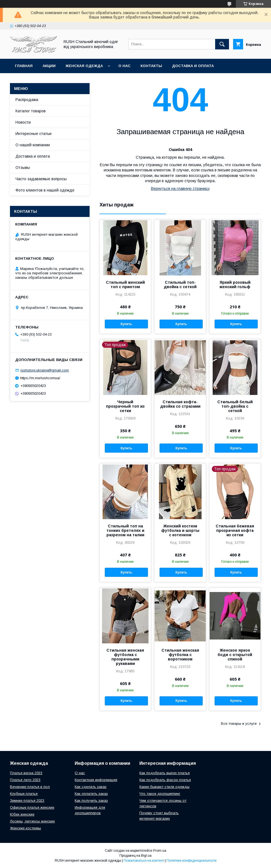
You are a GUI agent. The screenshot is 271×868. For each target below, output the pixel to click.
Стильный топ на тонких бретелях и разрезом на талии (125, 530)
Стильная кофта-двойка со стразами (180, 404)
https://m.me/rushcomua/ (40, 378)
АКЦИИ (49, 66)
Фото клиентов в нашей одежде (45, 190)
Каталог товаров (31, 111)
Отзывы (23, 168)
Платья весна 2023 (26, 773)
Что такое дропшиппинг (160, 794)
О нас (124, 66)
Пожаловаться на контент (144, 861)
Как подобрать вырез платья (165, 773)
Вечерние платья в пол (30, 787)
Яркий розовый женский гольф (235, 285)
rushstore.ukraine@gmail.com (45, 370)
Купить (126, 324)
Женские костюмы (25, 828)
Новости (23, 122)
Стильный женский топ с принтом (125, 285)
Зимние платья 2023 (27, 801)
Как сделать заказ (91, 787)
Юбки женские (22, 814)
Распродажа (27, 100)
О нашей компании (33, 145)
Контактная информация (96, 780)
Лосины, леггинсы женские (32, 821)
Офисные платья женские (32, 807)
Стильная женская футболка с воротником (180, 655)
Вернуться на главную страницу (180, 189)
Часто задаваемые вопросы (41, 179)
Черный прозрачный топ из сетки (125, 406)
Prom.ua (160, 851)
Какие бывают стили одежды (164, 787)
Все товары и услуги (239, 724)
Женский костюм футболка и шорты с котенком (180, 530)
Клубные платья (24, 794)
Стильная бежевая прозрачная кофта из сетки (235, 530)
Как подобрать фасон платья (165, 780)
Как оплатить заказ (91, 794)
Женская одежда (84, 66)
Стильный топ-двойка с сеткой (180, 285)
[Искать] (222, 44)
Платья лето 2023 (25, 780)
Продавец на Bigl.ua (135, 856)
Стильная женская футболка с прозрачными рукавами (125, 657)
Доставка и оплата (193, 66)
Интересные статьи (33, 134)
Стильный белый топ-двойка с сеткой (235, 406)
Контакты (151, 66)
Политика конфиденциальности (191, 861)
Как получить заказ (91, 801)
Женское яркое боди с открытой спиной (235, 655)
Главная (24, 66)
